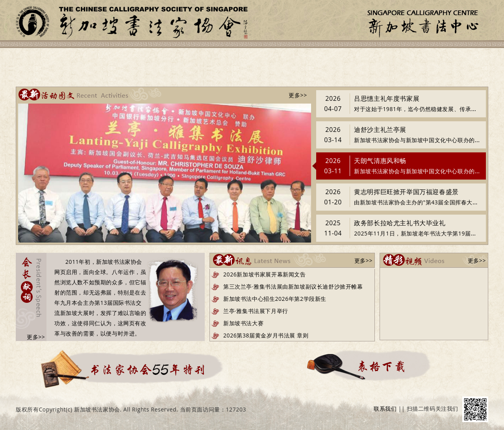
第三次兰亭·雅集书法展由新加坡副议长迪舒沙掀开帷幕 (293, 286)
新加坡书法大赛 (243, 323)
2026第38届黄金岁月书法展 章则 (266, 335)
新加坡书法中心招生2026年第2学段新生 (275, 299)
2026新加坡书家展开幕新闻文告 (265, 274)
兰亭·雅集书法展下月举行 (256, 311)
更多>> (298, 95)
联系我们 (385, 409)
